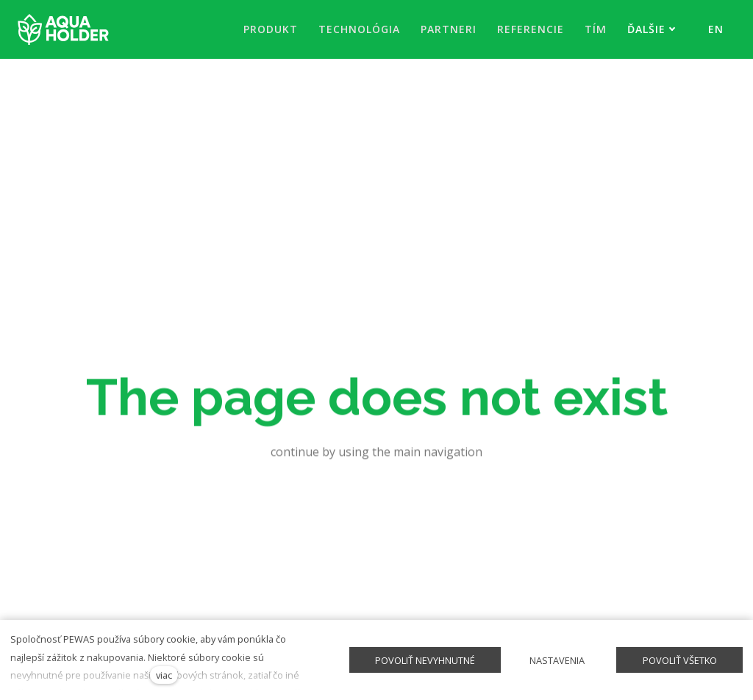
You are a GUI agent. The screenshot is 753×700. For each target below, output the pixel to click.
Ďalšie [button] (652, 29)
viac (164, 675)
